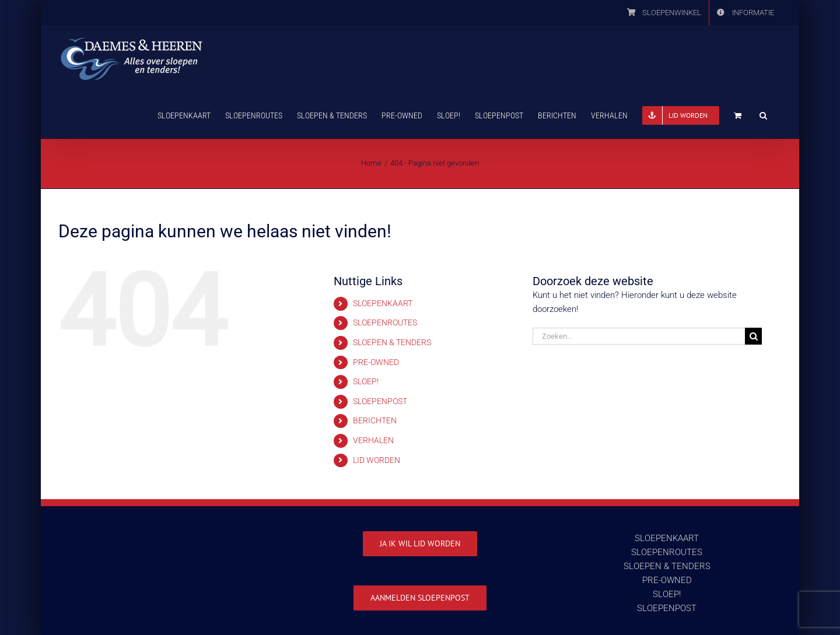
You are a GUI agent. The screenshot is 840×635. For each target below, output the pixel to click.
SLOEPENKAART (383, 303)
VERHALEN (373, 440)
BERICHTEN (375, 420)
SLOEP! (366, 381)
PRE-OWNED (376, 362)
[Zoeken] (753, 336)
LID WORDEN (377, 460)
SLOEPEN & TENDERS (392, 342)
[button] (763, 114)
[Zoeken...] (639, 336)
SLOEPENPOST (380, 401)
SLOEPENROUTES (385, 322)
